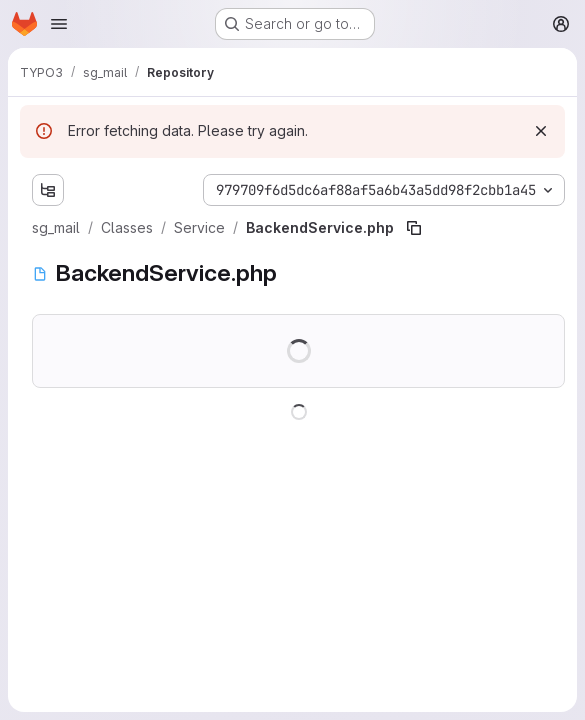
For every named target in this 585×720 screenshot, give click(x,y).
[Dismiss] (541, 131)
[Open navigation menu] (59, 24)
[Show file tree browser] (48, 190)
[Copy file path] (414, 228)
